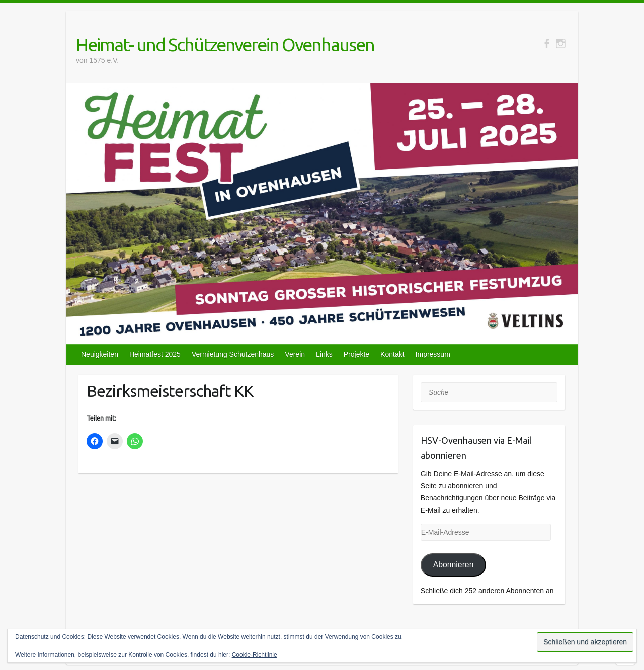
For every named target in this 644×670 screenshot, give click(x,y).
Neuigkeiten (100, 354)
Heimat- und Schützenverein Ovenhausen (225, 45)
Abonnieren (454, 565)
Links (324, 354)
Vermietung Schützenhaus (233, 354)
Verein (295, 354)
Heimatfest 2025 (155, 354)
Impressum (433, 354)
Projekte (356, 354)
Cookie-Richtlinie (255, 655)
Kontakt (392, 354)
